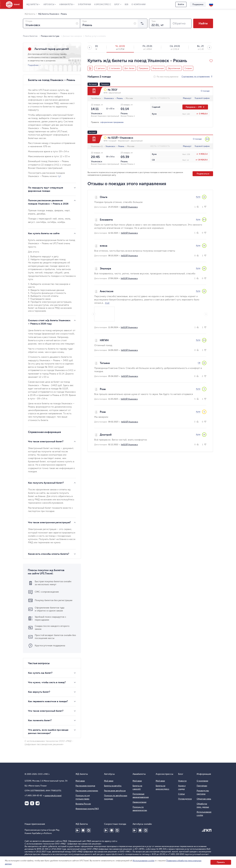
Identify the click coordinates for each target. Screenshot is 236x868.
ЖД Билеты (32, 4)
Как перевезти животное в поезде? (48, 701)
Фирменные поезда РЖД (87, 809)
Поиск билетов (30, 36)
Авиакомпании (139, 802)
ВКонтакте (27, 803)
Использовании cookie (144, 861)
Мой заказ (80, 781)
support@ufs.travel (53, 796)
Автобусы (49, 4)
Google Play (78, 830)
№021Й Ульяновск (129, 207)
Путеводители (185, 799)
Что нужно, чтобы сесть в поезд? (47, 682)
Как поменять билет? (40, 720)
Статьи (181, 794)
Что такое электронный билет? (46, 711)
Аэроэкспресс (103, 4)
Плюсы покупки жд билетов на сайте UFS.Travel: (46, 572)
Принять (221, 862)
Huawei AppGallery (83, 830)
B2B (127, 4)
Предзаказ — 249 (195, 107)
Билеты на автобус (113, 786)
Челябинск (96, 98)
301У (114, 90)
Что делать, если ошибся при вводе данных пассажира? (48, 731)
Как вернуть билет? (39, 692)
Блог (117, 4)
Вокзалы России (83, 804)
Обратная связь (204, 799)
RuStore (89, 830)
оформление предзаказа (112, 122)
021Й (114, 138)
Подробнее (33, 65)
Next (206, 314)
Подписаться (203, 174)
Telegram (38, 803)
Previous (94, 314)
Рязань (120, 98)
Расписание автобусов (115, 791)
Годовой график (202, 98)
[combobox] (52, 23)
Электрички (84, 4)
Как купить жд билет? (40, 673)
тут (59, 176)
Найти (203, 23)
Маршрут (187, 98)
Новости (182, 781)
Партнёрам (202, 786)
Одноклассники (32, 803)
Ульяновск (109, 98)
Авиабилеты (66, 4)
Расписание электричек (87, 791)
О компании (138, 4)
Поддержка (198, 4)
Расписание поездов (85, 786)
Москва (129, 98)
